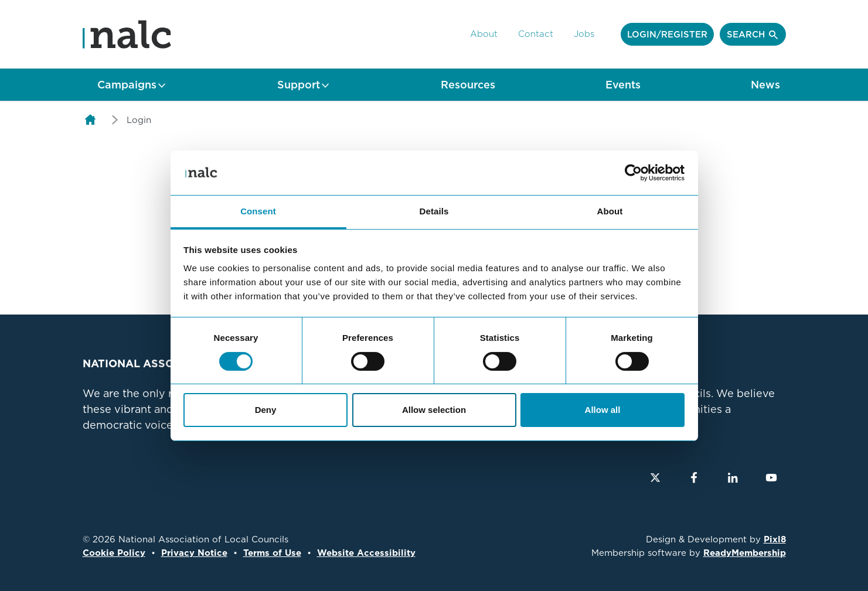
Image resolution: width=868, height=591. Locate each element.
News (765, 85)
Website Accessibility (366, 553)
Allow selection (434, 410)
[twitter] (655, 477)
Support (299, 85)
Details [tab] (434, 211)
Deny (266, 410)
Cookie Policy (114, 553)
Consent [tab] (258, 211)
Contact (536, 34)
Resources (468, 85)
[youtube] (771, 477)
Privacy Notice (194, 553)
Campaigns (127, 85)
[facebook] (694, 477)
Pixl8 (775, 539)
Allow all (603, 410)
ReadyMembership (745, 553)
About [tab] (610, 211)
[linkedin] (733, 477)
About (484, 34)
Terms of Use (272, 553)
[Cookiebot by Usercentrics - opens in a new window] (633, 173)
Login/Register (667, 35)
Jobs (584, 34)
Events (623, 85)
